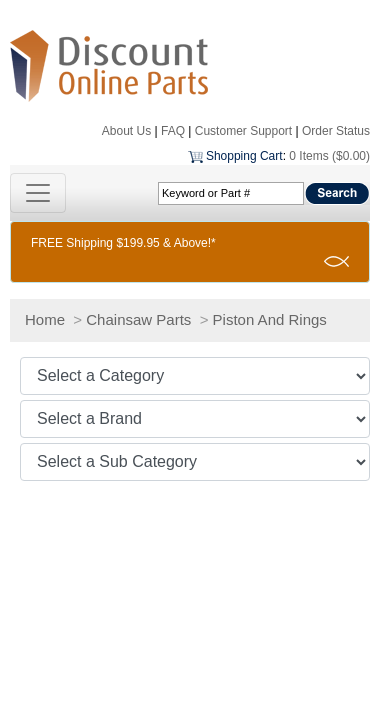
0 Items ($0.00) (329, 156)
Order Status (336, 131)
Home (45, 319)
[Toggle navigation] (38, 193)
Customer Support (243, 131)
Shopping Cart (244, 156)
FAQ (173, 131)
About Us (126, 131)
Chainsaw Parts (138, 319)
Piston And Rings (270, 319)
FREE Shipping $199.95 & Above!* (123, 243)
